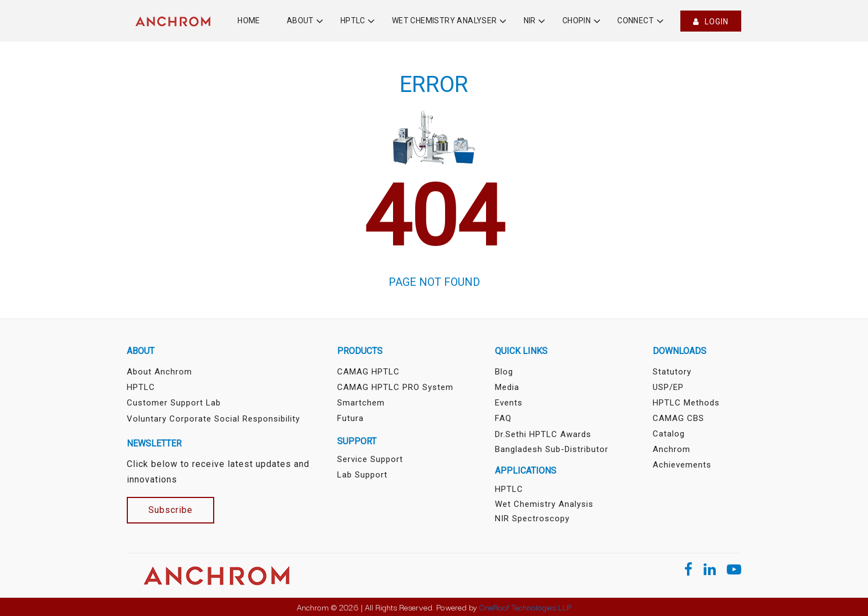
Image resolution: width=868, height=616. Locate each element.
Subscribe (170, 510)
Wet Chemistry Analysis (544, 504)
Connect (635, 20)
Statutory (672, 372)
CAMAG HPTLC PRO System (395, 387)
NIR (530, 20)
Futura (350, 418)
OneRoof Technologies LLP (525, 607)
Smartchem (361, 403)
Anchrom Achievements (682, 457)
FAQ (503, 418)
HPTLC (353, 20)
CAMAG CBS (678, 418)
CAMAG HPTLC (368, 372)
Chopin (577, 20)
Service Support (370, 459)
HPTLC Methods (686, 403)
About (300, 20)
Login (711, 22)
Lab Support (362, 475)
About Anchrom (159, 372)
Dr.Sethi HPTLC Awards (543, 434)
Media (507, 387)
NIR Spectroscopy (532, 519)
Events (509, 403)
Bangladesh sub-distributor (552, 449)
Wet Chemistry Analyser (445, 20)
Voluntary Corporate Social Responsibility (213, 419)
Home (249, 20)
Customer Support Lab (174, 403)
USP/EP (668, 387)
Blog (504, 372)
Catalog (669, 434)
